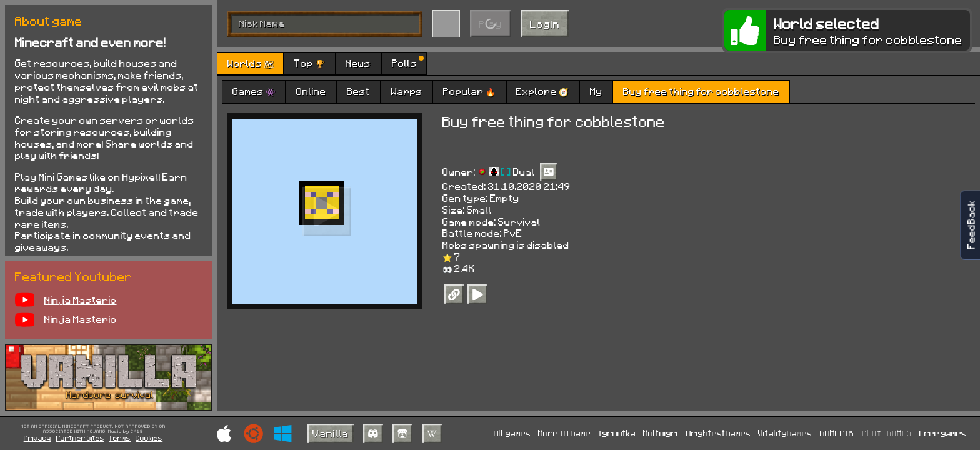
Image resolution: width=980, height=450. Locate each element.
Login (545, 24)
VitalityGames (785, 433)
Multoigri (661, 433)
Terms (120, 438)
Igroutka (617, 433)
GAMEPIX (837, 433)
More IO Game (564, 433)
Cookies (149, 438)
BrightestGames (718, 433)
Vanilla (331, 433)
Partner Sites (80, 438)
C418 (137, 432)
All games (512, 433)
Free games (943, 433)
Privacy (37, 438)
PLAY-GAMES (887, 433)
